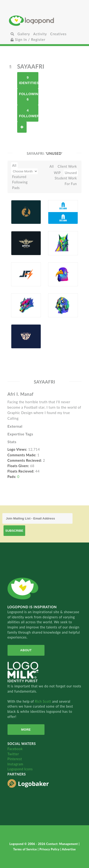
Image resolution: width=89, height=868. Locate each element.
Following (20, 182)
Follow (22, 127)
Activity (40, 34)
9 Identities (29, 80)
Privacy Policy (50, 849)
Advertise (69, 849)
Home (44, 21)
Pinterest (15, 759)
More (26, 730)
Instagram (15, 764)
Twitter (13, 754)
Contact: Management (62, 844)
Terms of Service (25, 849)
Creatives (58, 34)
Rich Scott (44, 701)
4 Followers (29, 113)
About (26, 650)
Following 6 (29, 97)
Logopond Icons (20, 769)
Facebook (15, 749)
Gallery (24, 34)
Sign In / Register (28, 40)
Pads (16, 188)
